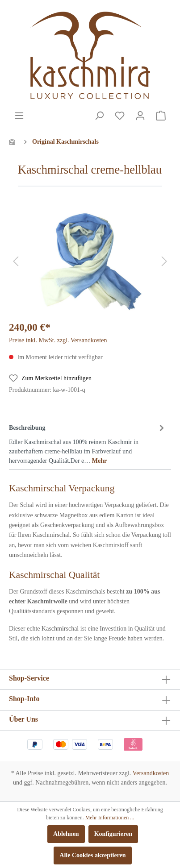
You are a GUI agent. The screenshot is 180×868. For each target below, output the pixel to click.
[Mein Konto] (140, 116)
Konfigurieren (113, 834)
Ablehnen (66, 834)
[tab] (88, 443)
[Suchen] (99, 116)
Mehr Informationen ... (110, 818)
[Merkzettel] (120, 116)
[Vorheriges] (16, 262)
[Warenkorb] (161, 116)
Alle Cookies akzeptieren (92, 855)
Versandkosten (151, 773)
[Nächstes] (164, 262)
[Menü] (19, 116)
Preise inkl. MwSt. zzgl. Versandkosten (58, 340)
